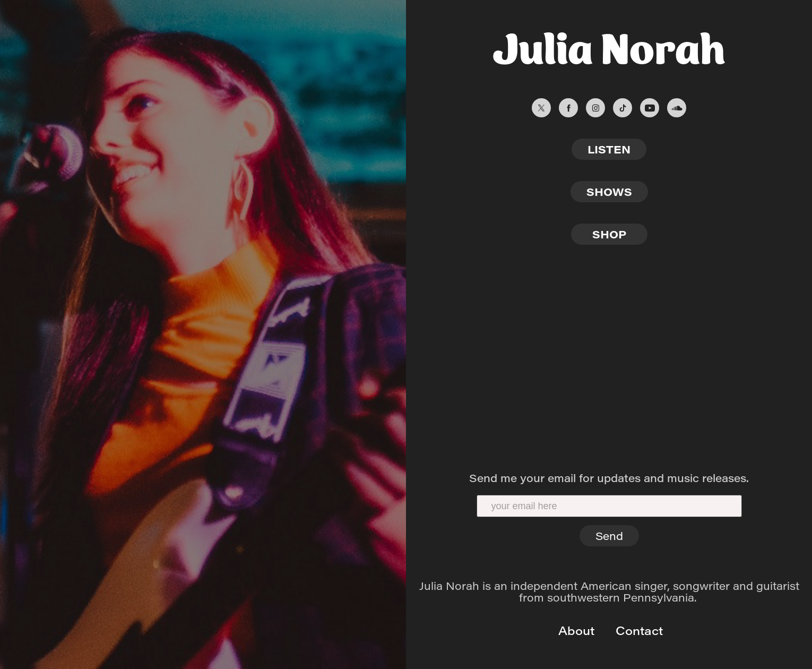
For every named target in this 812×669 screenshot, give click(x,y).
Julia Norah (609, 45)
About (575, 630)
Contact (638, 630)
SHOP (609, 234)
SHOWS (609, 191)
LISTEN (609, 149)
